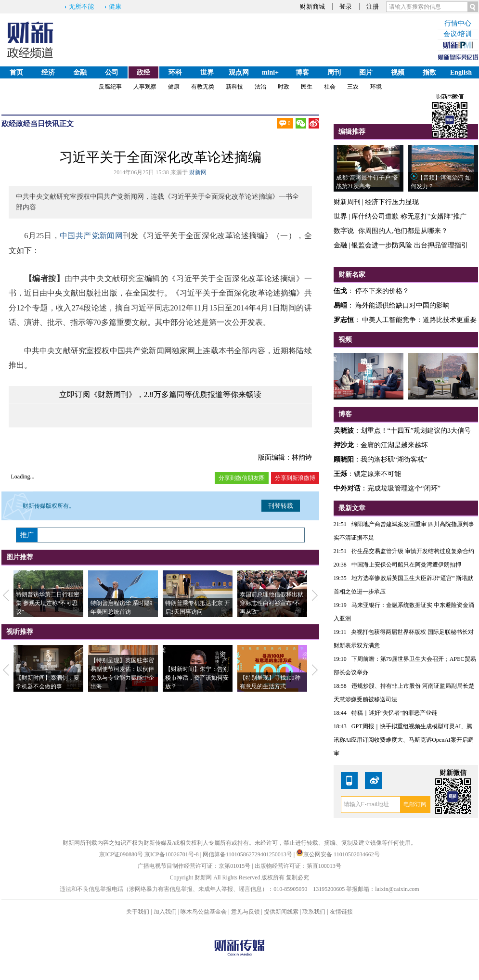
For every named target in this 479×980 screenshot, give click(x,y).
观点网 (239, 72)
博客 (302, 72)
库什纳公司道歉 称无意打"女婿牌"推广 (409, 216)
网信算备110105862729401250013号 (248, 854)
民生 (307, 87)
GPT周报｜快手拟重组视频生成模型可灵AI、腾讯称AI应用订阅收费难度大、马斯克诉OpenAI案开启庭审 (404, 740)
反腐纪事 (110, 87)
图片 (366, 72)
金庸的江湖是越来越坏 (394, 445)
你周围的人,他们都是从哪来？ (403, 231)
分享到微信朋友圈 (242, 478)
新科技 (234, 87)
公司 (112, 72)
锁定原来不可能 (377, 474)
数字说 (344, 231)
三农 (353, 87)
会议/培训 (458, 34)
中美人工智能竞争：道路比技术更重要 (419, 320)
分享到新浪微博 (295, 478)
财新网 (198, 172)
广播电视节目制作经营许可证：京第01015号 (194, 866)
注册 (373, 6)
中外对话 (347, 488)
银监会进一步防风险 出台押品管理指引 (410, 245)
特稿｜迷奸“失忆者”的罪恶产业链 (395, 713)
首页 (16, 72)
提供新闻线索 (281, 912)
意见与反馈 (246, 912)
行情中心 (458, 23)
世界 (207, 72)
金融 (80, 72)
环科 (175, 72)
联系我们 (314, 912)
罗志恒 (344, 320)
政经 (143, 72)
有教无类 (203, 87)
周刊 (334, 72)
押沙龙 (344, 445)
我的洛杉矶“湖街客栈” (394, 459)
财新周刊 (347, 202)
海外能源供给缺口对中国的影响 (402, 305)
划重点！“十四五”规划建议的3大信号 (416, 431)
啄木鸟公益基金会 (204, 912)
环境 (376, 87)
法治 (260, 87)
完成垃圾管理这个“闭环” (404, 488)
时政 (284, 87)
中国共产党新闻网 (91, 236)
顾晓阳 (344, 459)
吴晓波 (344, 431)
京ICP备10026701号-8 (172, 854)
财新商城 (312, 6)
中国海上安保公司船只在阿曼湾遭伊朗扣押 (406, 565)
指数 (429, 72)
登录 (346, 6)
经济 (48, 72)
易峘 (340, 305)
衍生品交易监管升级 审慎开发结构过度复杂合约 (413, 551)
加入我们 (165, 912)
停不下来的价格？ (382, 291)
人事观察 (145, 87)
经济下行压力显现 (392, 202)
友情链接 (341, 912)
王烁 (340, 474)
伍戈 (340, 291)
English (461, 72)
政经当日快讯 (38, 124)
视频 (398, 72)
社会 (330, 87)
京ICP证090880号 (121, 854)
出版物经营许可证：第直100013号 (298, 866)
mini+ (270, 72)
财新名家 (352, 275)
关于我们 (138, 912)
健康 (115, 6)
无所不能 (81, 6)
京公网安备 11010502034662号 (338, 854)
